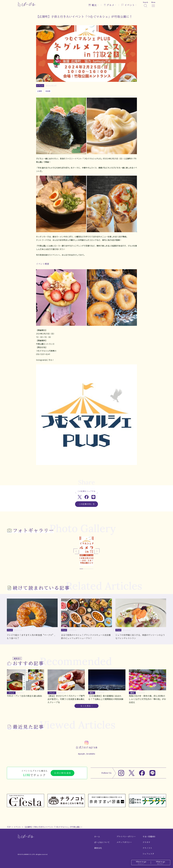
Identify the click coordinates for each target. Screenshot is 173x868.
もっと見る (86, 706)
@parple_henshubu (86, 754)
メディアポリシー (124, 842)
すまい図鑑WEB (149, 837)
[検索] (145, 4)
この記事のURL (87, 504)
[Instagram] (121, 773)
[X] (132, 773)
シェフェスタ (148, 854)
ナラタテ (146, 842)
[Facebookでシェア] (87, 497)
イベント (17, 827)
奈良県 (48, 91)
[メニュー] (153, 4)
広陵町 (40, 91)
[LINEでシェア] (93, 497)
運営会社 (98, 848)
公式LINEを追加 (62, 773)
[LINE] (152, 773)
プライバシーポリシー (126, 837)
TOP (9, 827)
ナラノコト (147, 848)
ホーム (97, 837)
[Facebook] (142, 773)
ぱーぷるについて (102, 842)
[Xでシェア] (80, 497)
